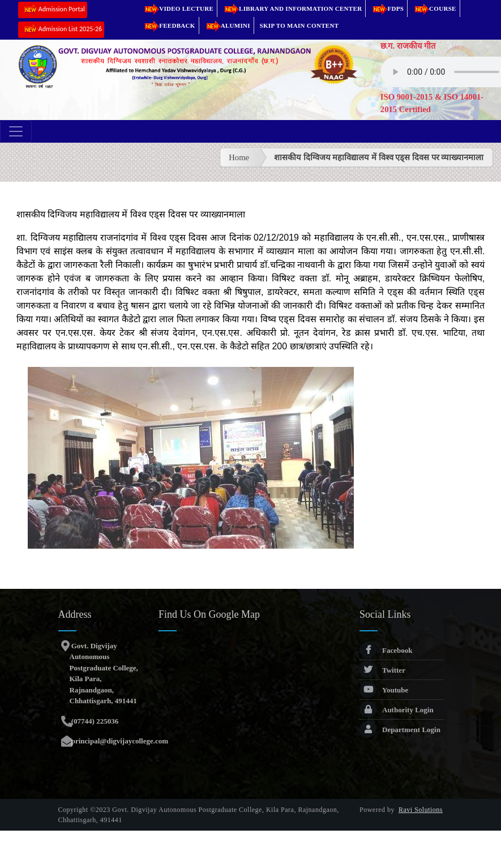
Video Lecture (177, 8)
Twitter (382, 670)
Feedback (168, 25)
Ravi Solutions (421, 810)
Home (239, 157)
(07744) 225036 (94, 721)
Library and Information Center (291, 8)
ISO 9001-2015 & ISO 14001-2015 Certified (432, 103)
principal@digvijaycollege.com (119, 741)
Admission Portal (53, 10)
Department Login (400, 730)
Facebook (386, 650)
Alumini (226, 25)
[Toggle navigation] (16, 131)
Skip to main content (299, 25)
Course (434, 8)
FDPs (386, 8)
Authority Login (397, 710)
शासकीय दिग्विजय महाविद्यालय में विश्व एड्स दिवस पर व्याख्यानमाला (379, 157)
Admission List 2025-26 (61, 30)
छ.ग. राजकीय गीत (408, 46)
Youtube (384, 690)
